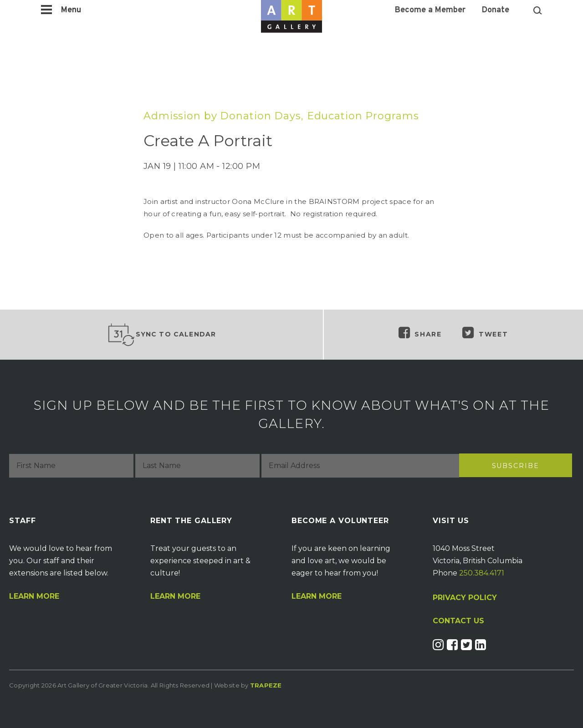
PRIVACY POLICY (465, 598)
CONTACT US (458, 621)
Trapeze (266, 685)
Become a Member (430, 10)
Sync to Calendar (162, 335)
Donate (496, 10)
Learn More (34, 596)
